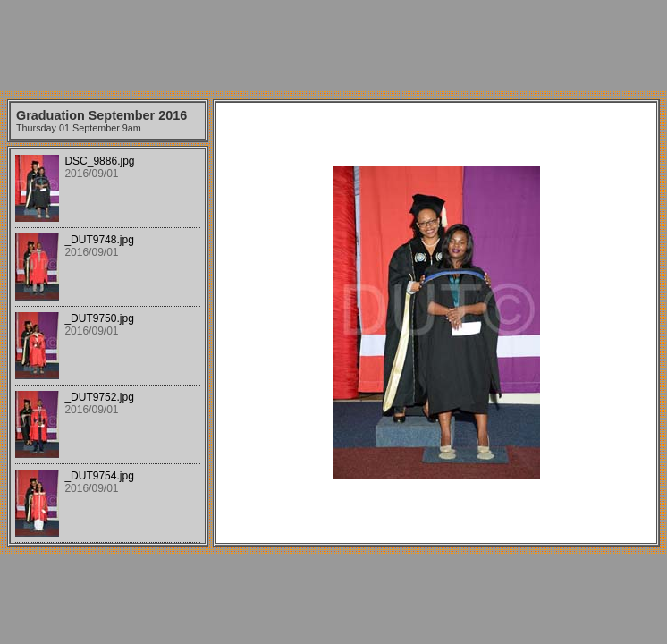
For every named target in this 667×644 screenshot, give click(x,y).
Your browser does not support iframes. (108, 346)
